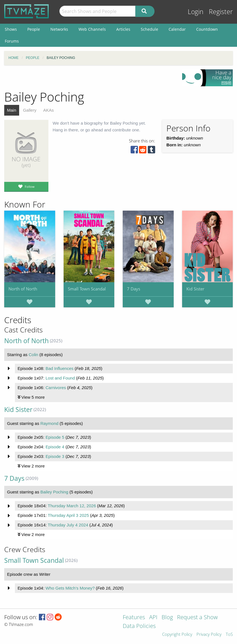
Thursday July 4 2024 (68, 525)
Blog (167, 618)
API (153, 618)
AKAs (48, 110)
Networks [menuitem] (59, 29)
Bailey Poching (54, 492)
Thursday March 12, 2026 (72, 506)
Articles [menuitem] (123, 29)
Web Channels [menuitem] (92, 29)
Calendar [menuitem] (177, 29)
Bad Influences (60, 368)
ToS (229, 635)
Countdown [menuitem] (207, 29)
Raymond (49, 423)
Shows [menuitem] (11, 29)
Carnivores (56, 388)
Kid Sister (195, 289)
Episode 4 (55, 447)
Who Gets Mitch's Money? (70, 588)
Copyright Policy (177, 635)
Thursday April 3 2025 (68, 515)
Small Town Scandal (87, 289)
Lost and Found (60, 378)
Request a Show (197, 618)
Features (134, 618)
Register (221, 12)
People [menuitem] (34, 29)
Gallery (30, 110)
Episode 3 (55, 456)
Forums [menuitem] (12, 41)
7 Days (134, 289)
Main (12, 110)
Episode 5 (55, 437)
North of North (23, 289)
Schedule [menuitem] (149, 29)
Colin (33, 355)
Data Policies (139, 626)
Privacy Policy (209, 635)
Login (196, 12)
